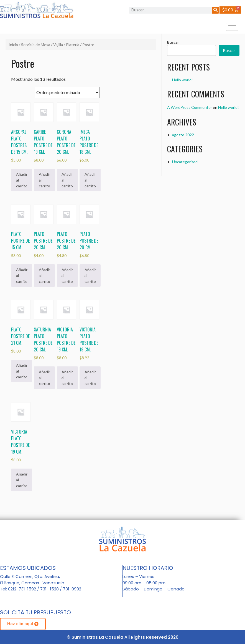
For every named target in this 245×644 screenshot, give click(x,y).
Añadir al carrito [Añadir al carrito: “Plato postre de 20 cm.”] (44, 276)
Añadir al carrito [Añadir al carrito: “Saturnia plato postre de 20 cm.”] (44, 378)
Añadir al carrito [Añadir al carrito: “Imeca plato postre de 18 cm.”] (90, 180)
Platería (73, 45)
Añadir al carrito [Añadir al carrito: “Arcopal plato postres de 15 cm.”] (22, 180)
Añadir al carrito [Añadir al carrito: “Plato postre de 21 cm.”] (22, 371)
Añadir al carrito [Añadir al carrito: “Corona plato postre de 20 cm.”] (67, 180)
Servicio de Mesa (36, 45)
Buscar (173, 42)
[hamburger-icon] (232, 27)
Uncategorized (185, 162)
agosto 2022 (183, 135)
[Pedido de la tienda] (67, 92)
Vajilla (58, 45)
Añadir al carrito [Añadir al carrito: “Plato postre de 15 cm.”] (22, 276)
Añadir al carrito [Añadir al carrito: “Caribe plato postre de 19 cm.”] (44, 180)
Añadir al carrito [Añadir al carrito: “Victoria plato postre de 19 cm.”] (67, 378)
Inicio (13, 45)
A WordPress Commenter (190, 107)
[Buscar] (215, 10)
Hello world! (183, 80)
